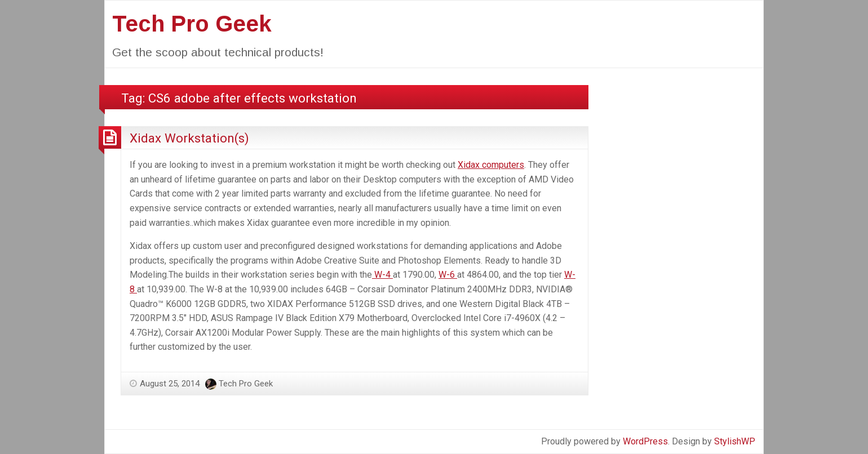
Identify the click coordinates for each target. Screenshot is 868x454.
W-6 (448, 275)
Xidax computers (491, 165)
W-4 (382, 275)
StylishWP (735, 441)
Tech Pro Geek (192, 24)
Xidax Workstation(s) (189, 138)
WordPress (645, 441)
